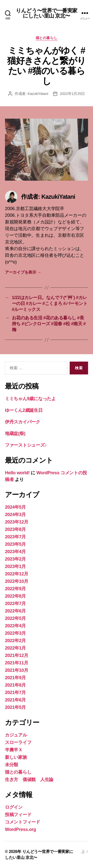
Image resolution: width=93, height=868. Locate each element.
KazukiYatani (38, 94)
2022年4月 (15, 626)
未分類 (12, 765)
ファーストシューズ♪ (26, 445)
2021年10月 (17, 670)
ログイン (14, 807)
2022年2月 (15, 641)
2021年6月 (15, 700)
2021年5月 (15, 707)
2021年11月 (17, 663)
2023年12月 (17, 522)
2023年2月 (15, 559)
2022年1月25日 (72, 94)
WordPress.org (20, 829)
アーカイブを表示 (23, 272)
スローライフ (18, 742)
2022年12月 (17, 574)
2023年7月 (15, 537)
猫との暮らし (46, 38)
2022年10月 (17, 581)
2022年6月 (15, 611)
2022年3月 (15, 633)
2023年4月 (15, 552)
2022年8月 (15, 596)
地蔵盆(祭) (15, 434)
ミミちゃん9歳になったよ (30, 399)
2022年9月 (15, 589)
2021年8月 (15, 685)
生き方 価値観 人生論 (29, 780)
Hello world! (17, 473)
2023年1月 (15, 566)
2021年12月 (17, 655)
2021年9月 (15, 678)
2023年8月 (15, 529)
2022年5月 (15, 618)
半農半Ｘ (14, 750)
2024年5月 (15, 507)
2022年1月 (15, 648)
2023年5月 (15, 544)
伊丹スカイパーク (23, 422)
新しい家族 (16, 757)
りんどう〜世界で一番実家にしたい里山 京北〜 (46, 13)
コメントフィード (23, 822)
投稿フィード (18, 815)
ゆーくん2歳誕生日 (24, 410)
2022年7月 (15, 604)
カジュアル (16, 735)
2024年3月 (15, 515)
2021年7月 (15, 693)
